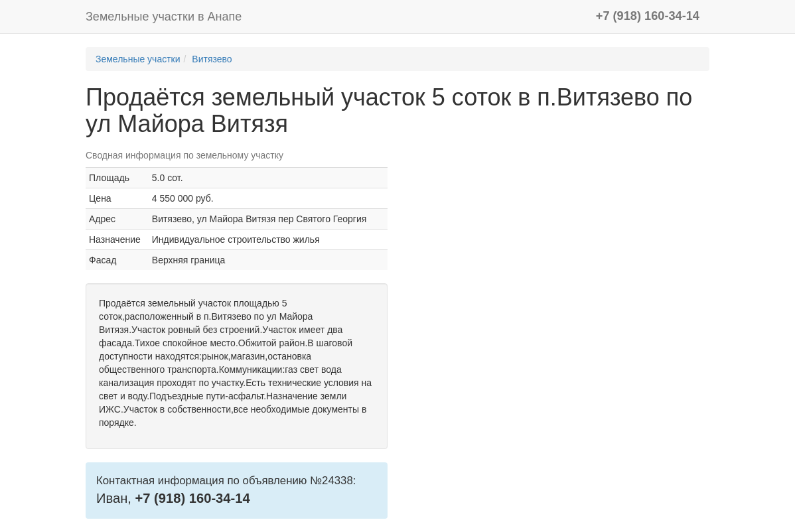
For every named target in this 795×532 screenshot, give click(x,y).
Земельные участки (138, 59)
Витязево (212, 59)
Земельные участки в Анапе (164, 17)
